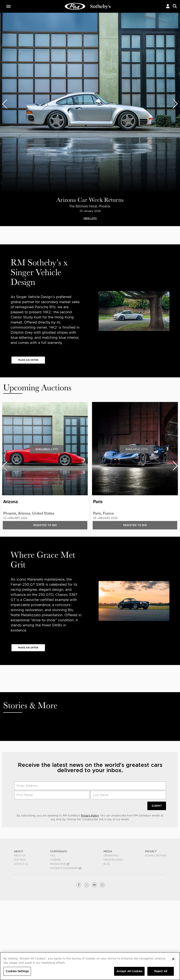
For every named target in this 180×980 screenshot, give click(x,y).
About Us (20, 855)
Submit (157, 806)
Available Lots (47, 449)
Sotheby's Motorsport (66, 868)
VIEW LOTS (90, 218)
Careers (55, 860)
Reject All (161, 971)
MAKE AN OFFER (28, 360)
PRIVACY (151, 851)
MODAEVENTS (60, 864)
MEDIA (108, 851)
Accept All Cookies (129, 971)
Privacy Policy (90, 815)
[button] (168, 6)
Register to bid (45, 525)
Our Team (20, 860)
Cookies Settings (156, 855)
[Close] (173, 959)
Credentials (111, 855)
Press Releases (113, 860)
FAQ (53, 855)
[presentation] (5, 104)
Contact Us (21, 864)
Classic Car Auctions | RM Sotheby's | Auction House (88, 6)
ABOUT (19, 851)
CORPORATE (59, 851)
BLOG (107, 864)
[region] (90, 966)
